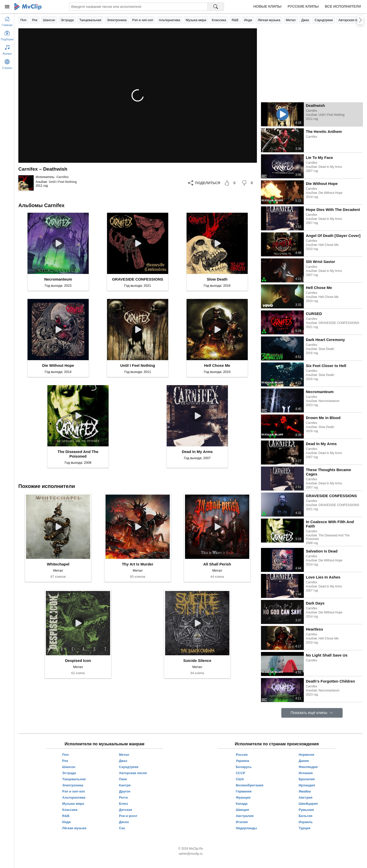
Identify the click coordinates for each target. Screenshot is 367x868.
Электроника (117, 20)
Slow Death (217, 279)
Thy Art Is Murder (138, 564)
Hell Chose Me (217, 365)
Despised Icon (78, 661)
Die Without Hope (58, 365)
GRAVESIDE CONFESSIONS (138, 279)
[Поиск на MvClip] (216, 7)
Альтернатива (169, 20)
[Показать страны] (7, 63)
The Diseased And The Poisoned (78, 454)
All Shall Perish (217, 564)
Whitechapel (58, 564)
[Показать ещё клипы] (312, 713)
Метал (291, 20)
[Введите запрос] (138, 7)
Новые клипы (267, 6)
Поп (23, 20)
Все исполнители (343, 6)
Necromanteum (58, 279)
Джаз (305, 20)
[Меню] (7, 7)
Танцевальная (90, 20)
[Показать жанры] (7, 49)
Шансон (49, 20)
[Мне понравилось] (231, 183)
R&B (235, 20)
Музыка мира (196, 20)
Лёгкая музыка (269, 20)
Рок (35, 20)
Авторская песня (351, 20)
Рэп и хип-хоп (143, 20)
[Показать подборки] (7, 35)
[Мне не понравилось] (248, 183)
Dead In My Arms (197, 452)
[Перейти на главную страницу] (7, 20)
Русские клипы (303, 6)
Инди (248, 20)
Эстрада (67, 20)
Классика (219, 20)
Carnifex (62, 177)
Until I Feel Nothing (63, 182)
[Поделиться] (204, 183)
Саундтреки (324, 20)
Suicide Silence (197, 661)
